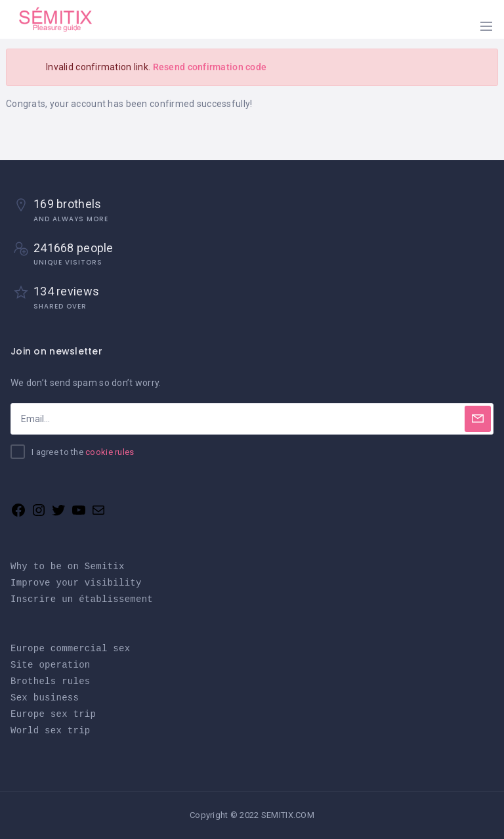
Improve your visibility (76, 583)
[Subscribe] (478, 419)
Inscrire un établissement (82, 599)
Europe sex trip (53, 714)
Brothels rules (51, 681)
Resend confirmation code (210, 67)
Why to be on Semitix (68, 566)
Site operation (51, 665)
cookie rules (110, 452)
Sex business (45, 698)
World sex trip (51, 730)
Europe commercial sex (70, 648)
